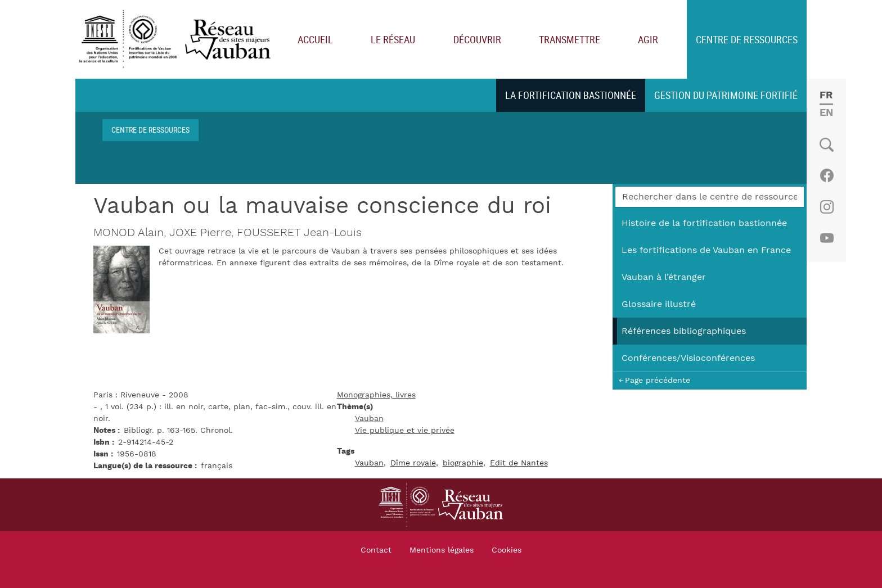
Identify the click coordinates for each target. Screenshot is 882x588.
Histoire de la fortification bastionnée (704, 223)
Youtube (827, 238)
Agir (648, 39)
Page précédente (658, 380)
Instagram (827, 207)
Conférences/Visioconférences (688, 358)
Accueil (315, 39)
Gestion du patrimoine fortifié (726, 95)
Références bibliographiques (684, 331)
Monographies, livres (376, 395)
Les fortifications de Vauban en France (706, 250)
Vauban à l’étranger (664, 277)
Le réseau (393, 39)
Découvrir (477, 39)
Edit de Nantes (519, 463)
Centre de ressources (747, 39)
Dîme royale (413, 463)
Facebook (827, 175)
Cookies (507, 550)
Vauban (369, 419)
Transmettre (570, 39)
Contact (376, 550)
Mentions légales (442, 550)
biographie (463, 463)
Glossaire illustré (659, 304)
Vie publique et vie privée (405, 431)
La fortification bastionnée (571, 95)
